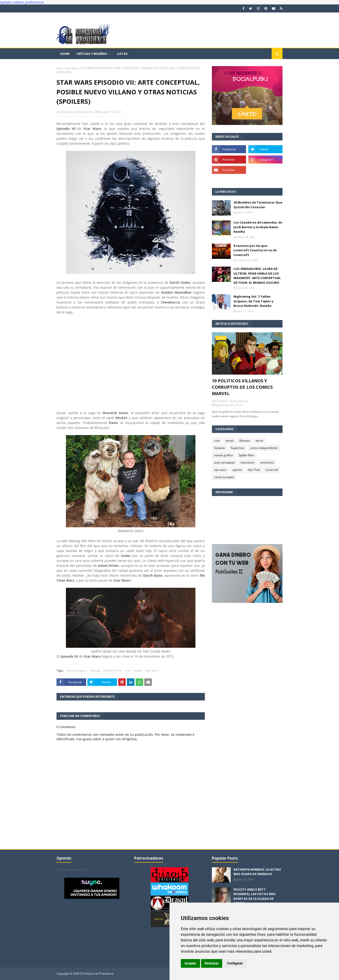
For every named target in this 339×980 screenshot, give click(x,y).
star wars (72, 68)
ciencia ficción (113, 670)
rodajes (138, 670)
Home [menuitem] (65, 54)
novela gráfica (224, 455)
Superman (238, 448)
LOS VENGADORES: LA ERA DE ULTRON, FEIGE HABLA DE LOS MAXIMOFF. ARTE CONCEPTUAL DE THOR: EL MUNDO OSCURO (257, 276)
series (230, 441)
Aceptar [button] (190, 963)
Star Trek (254, 470)
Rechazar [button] (212, 963)
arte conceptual (77, 670)
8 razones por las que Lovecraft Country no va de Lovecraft (255, 250)
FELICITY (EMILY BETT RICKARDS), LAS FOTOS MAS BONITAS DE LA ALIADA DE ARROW (255, 896)
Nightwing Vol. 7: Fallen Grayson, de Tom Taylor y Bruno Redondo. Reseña (253, 301)
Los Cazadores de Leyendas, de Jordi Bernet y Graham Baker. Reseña (258, 227)
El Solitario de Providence (76, 112)
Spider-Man (246, 455)
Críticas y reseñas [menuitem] (92, 54)
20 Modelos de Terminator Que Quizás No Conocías (258, 205)
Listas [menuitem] (122, 54)
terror (260, 441)
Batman (245, 441)
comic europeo (224, 477)
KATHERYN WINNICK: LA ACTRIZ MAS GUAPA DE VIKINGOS (257, 872)
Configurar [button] (235, 963)
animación (267, 462)
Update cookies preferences (22, 2)
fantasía (220, 448)
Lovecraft (272, 470)
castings (95, 670)
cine (127, 670)
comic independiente (264, 448)
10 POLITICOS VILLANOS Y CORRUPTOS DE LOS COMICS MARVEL (242, 387)
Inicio (60, 68)
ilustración (247, 462)
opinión (237, 470)
